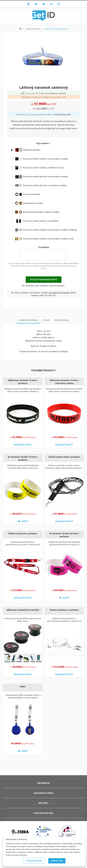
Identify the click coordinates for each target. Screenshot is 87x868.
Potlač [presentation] (46, 319)
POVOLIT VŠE (57, 861)
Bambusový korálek (27, 203)
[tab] (28, 319)
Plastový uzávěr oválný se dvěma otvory (37, 168)
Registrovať (44, 4)
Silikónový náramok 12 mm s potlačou (23, 381)
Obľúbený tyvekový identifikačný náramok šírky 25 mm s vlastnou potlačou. (64, 543)
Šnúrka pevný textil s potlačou (64, 456)
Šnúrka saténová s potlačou (23, 532)
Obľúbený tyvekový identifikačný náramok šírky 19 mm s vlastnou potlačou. (23, 467)
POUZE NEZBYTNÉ (34, 861)
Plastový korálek (25, 194)
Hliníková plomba (25, 150)
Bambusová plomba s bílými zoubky (35, 212)
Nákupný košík (36, 4)
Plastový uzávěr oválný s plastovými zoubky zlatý (42, 239)
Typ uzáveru (43, 143)
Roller (23, 685)
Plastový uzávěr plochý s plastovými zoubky (39, 176)
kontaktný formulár (59, 291)
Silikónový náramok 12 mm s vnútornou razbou (64, 381)
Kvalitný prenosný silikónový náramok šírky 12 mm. (23, 619)
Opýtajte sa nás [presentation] (61, 319)
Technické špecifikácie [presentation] (28, 319)
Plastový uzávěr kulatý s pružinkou (34, 221)
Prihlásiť (51, 4)
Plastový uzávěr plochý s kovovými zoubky (38, 185)
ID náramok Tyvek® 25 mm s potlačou (64, 534)
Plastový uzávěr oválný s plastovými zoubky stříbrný (44, 230)
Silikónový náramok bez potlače (23, 609)
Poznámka (44, 247)
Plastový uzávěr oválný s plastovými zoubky (39, 159)
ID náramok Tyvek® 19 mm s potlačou (23, 457)
